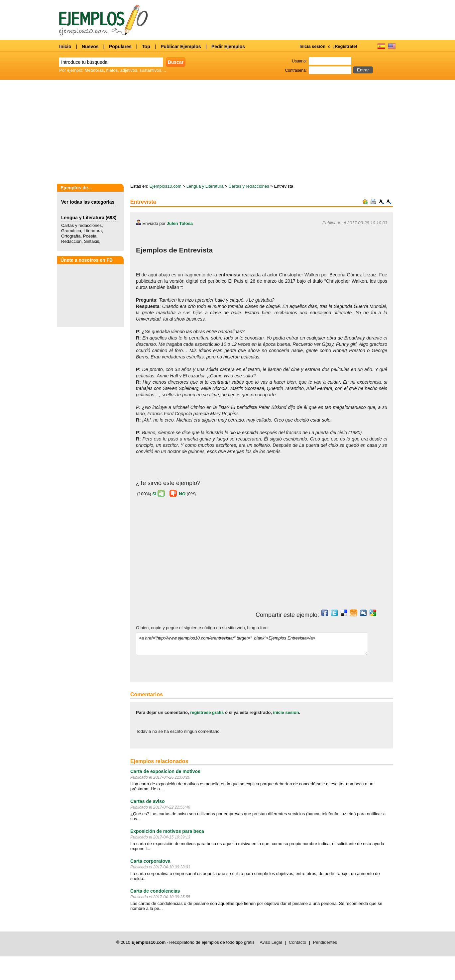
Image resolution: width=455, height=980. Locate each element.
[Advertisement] (192, 556)
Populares (120, 47)
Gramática (71, 231)
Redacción (71, 241)
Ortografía (71, 236)
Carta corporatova (150, 861)
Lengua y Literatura (83, 218)
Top (146, 47)
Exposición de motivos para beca (167, 831)
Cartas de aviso (148, 801)
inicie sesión (286, 712)
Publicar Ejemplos (181, 47)
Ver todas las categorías (88, 202)
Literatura (93, 231)
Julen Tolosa (180, 223)
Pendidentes (325, 942)
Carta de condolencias (155, 891)
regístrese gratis (207, 712)
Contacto (297, 942)
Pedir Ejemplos (228, 47)
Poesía (90, 236)
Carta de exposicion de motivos (165, 771)
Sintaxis (92, 241)
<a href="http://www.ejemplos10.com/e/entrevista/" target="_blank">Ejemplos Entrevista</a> (252, 644)
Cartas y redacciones (81, 225)
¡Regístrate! (345, 46)
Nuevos (90, 47)
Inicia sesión (312, 46)
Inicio (65, 47)
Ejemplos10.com (166, 186)
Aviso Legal (271, 942)
